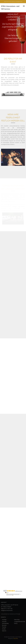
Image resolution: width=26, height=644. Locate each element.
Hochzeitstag (5, 623)
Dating (16, 623)
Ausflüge (4, 620)
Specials (4, 631)
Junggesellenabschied (20, 622)
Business (4, 625)
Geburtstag (17, 620)
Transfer (4, 627)
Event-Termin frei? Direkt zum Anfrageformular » (13, 2)
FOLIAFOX (16, 639)
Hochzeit (4, 622)
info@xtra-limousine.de (7, 610)
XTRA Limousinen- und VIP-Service (10, 8)
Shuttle (4, 629)
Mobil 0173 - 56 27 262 (7, 609)
